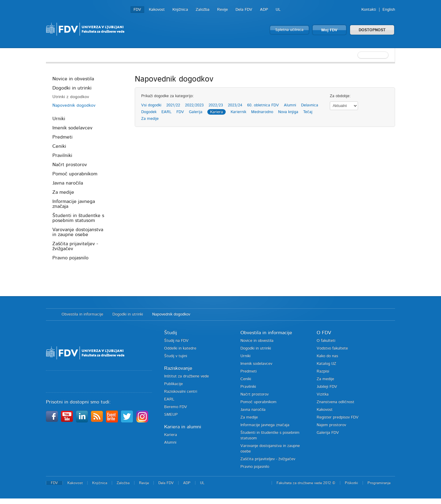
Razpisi (323, 371)
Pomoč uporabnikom (75, 174)
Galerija (196, 112)
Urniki (59, 119)
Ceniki (59, 146)
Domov (51, 315)
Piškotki (351, 483)
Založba (203, 10)
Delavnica (310, 105)
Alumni (290, 105)
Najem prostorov (331, 425)
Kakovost (157, 10)
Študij (171, 333)
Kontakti (369, 10)
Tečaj (308, 112)
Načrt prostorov (70, 165)
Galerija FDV (328, 433)
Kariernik (238, 112)
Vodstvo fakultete (332, 348)
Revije (222, 10)
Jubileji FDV (327, 387)
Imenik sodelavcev (72, 128)
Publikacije (173, 384)
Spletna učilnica (289, 30)
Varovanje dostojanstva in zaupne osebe (78, 232)
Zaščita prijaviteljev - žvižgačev (75, 246)
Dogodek (149, 112)
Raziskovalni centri (181, 392)
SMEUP (171, 415)
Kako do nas (327, 356)
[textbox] (355, 55)
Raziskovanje (178, 368)
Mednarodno (262, 112)
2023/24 (235, 105)
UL (278, 10)
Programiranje (379, 483)
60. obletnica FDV (263, 105)
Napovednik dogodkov (74, 105)
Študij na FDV (176, 341)
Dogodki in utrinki (72, 88)
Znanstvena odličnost (335, 402)
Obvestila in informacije (82, 314)
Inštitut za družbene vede (187, 376)
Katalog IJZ (326, 364)
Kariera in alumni (183, 427)
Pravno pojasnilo (70, 258)
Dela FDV (244, 10)
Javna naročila (68, 183)
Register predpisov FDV (338, 417)
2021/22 (173, 105)
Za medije (63, 192)
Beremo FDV (176, 407)
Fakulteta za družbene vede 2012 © (306, 483)
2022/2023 (194, 105)
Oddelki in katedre (180, 348)
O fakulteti (326, 341)
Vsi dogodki (151, 105)
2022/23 (216, 105)
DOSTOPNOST (372, 30)
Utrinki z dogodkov (71, 97)
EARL (166, 112)
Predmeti (62, 137)
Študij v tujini (176, 356)
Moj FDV (329, 30)
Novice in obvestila (73, 79)
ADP (264, 10)
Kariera (217, 112)
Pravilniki (62, 155)
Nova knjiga (288, 112)
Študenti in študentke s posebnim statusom (78, 218)
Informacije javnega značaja (74, 204)
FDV (137, 10)
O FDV (324, 333)
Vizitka (323, 394)
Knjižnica (180, 10)
